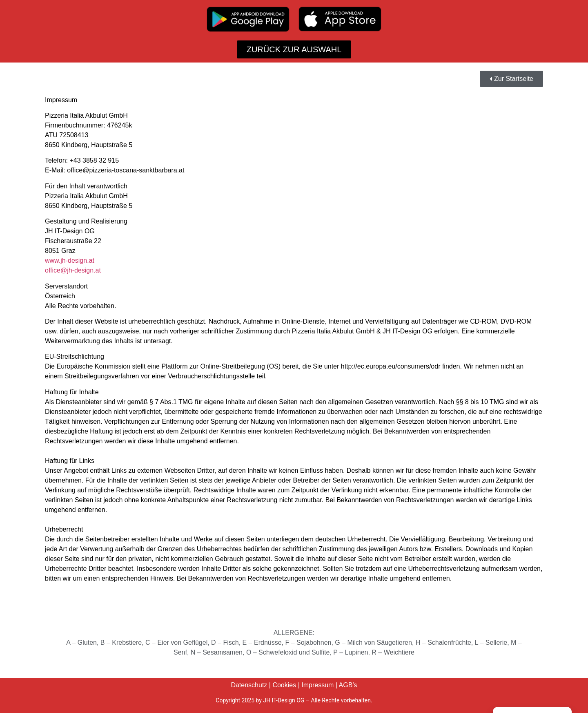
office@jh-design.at (73, 270)
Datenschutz (249, 685)
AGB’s (348, 685)
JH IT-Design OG (284, 700)
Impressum (317, 685)
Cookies (284, 685)
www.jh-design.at (70, 260)
